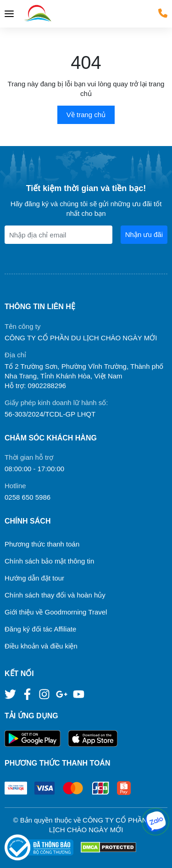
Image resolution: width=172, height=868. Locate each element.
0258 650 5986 (28, 497)
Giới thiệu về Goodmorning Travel (56, 612)
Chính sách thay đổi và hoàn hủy (55, 595)
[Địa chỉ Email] (58, 235)
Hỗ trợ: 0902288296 (35, 386)
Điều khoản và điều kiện (41, 646)
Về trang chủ (86, 115)
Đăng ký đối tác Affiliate (40, 629)
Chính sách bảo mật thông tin (49, 561)
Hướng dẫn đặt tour (34, 578)
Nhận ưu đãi (144, 234)
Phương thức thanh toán (42, 544)
